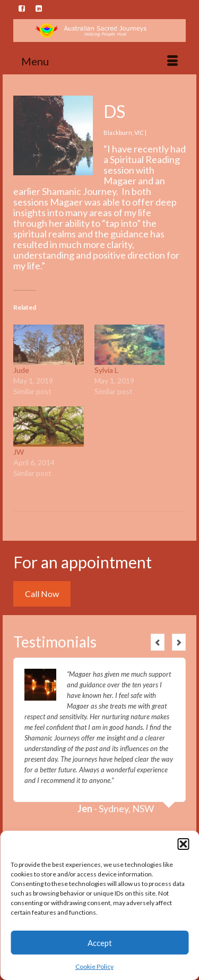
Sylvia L (106, 370)
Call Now (42, 594)
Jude (21, 370)
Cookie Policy (94, 966)
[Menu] (99, 61)
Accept (100, 943)
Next (179, 642)
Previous (158, 642)
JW (19, 452)
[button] (183, 844)
